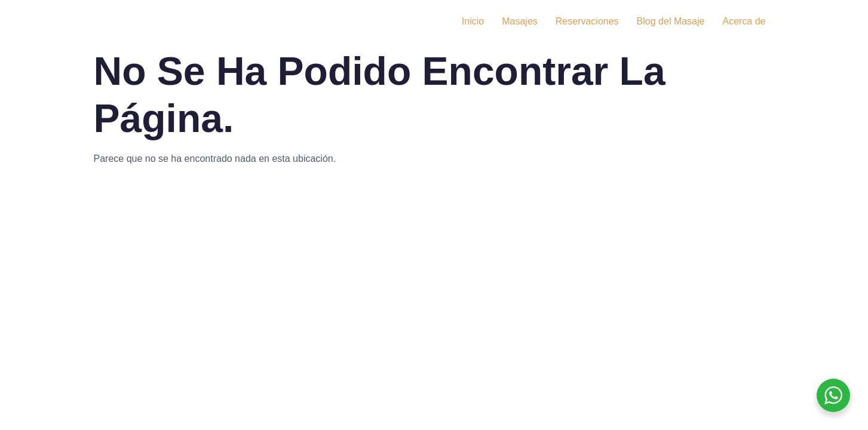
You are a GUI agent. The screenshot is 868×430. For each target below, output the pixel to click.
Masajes (520, 21)
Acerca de (744, 21)
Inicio (473, 21)
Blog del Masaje (671, 21)
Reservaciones (587, 21)
